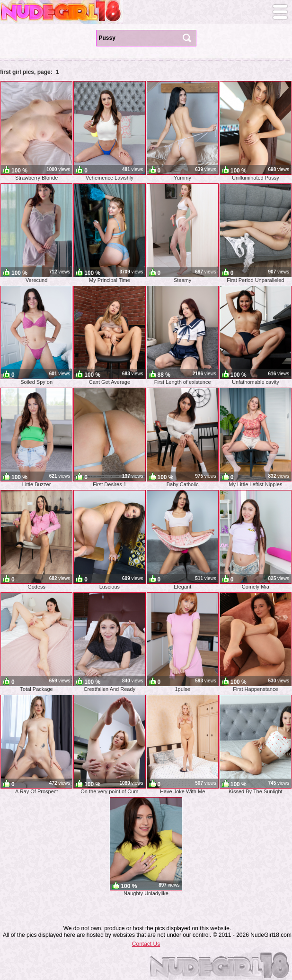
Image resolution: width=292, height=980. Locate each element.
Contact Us (146, 944)
